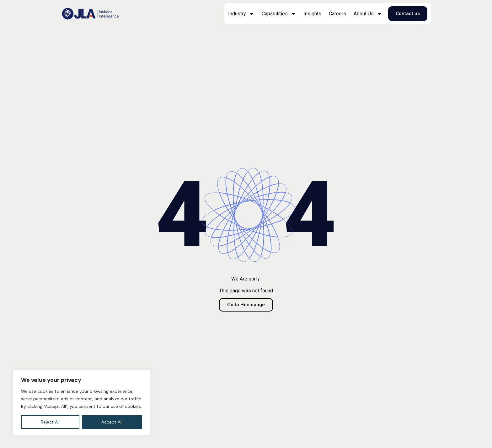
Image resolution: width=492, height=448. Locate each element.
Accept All (112, 422)
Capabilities (279, 14)
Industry (241, 14)
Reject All (50, 422)
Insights (312, 14)
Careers (337, 14)
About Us (368, 14)
